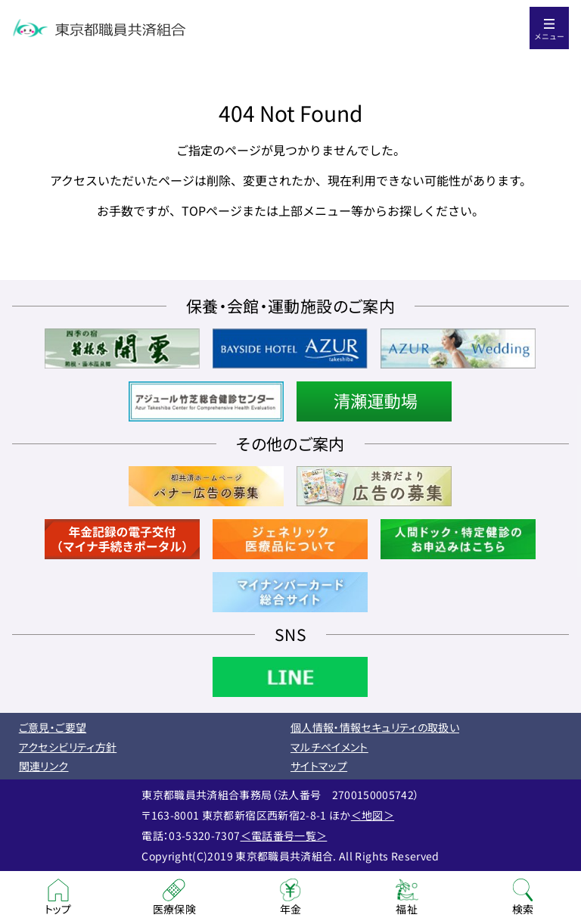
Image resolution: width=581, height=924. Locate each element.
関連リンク (44, 766)
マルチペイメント (329, 747)
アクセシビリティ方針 (68, 747)
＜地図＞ (373, 815)
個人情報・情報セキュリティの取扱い (375, 727)
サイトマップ (319, 766)
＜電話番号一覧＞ (284, 835)
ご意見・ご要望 (53, 727)
